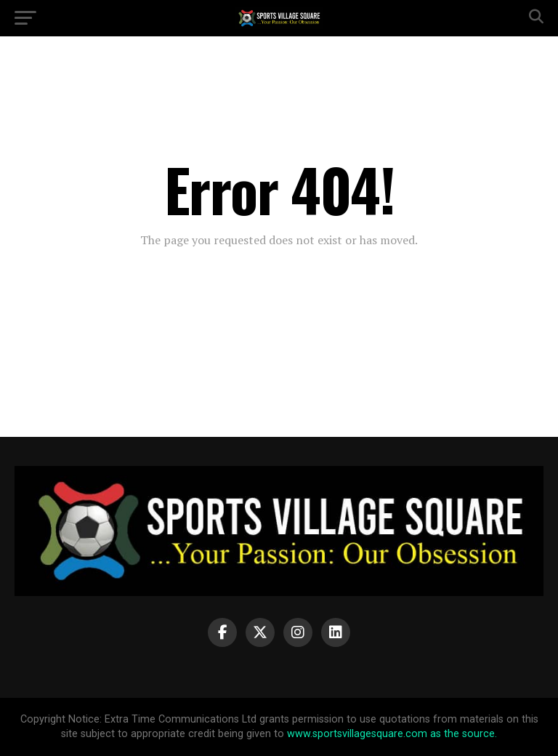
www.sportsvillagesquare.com (357, 734)
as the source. (462, 734)
